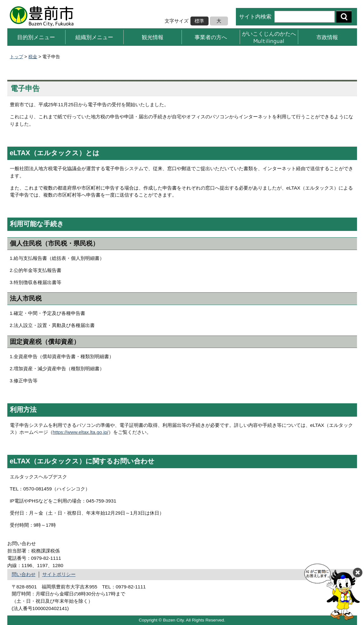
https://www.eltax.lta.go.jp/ (81, 432)
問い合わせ (24, 574)
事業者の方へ (211, 37)
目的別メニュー (36, 37)
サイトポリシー (59, 574)
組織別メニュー (94, 37)
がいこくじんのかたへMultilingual (269, 37)
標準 (199, 21)
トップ (17, 57)
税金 (33, 57)
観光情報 (153, 37)
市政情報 (327, 37)
